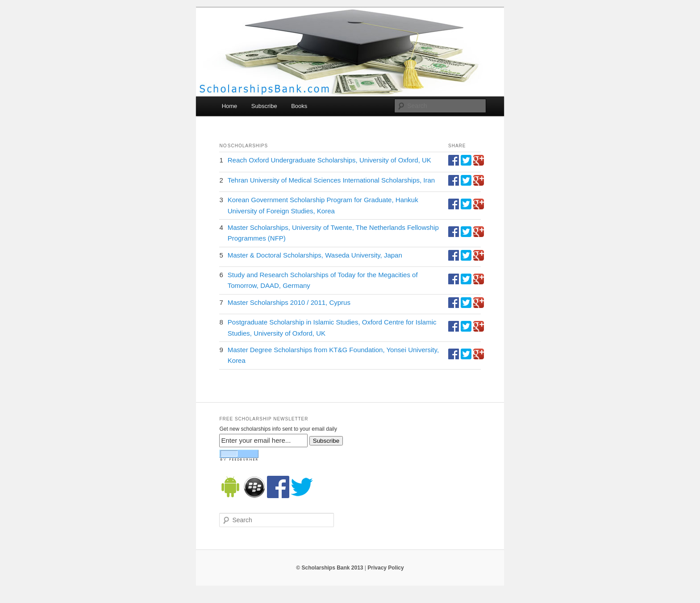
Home (230, 106)
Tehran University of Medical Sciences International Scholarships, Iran (331, 180)
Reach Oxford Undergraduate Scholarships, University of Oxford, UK (329, 160)
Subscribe (264, 106)
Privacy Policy (385, 568)
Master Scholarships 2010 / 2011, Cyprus (289, 302)
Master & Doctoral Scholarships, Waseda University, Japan (315, 255)
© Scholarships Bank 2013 (329, 568)
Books (299, 106)
